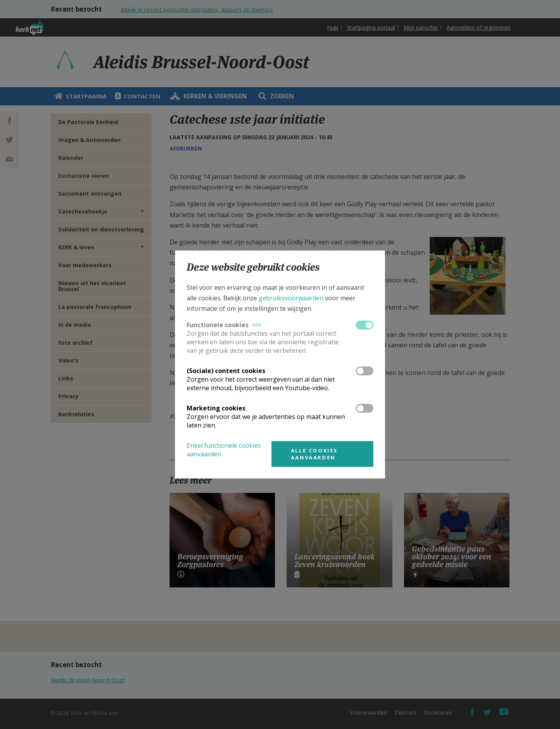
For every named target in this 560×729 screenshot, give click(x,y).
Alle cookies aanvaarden (314, 454)
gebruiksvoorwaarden (291, 298)
